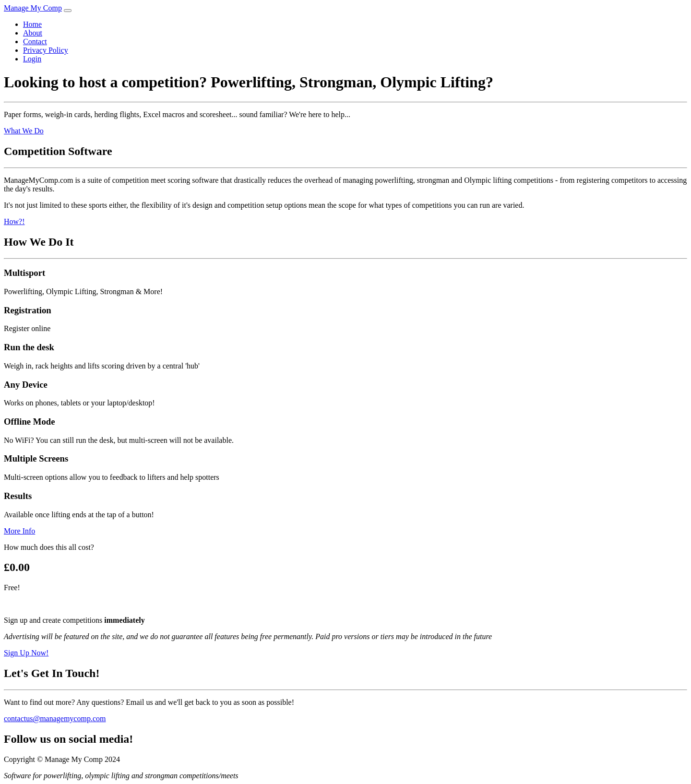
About (33, 33)
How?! (14, 221)
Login (32, 59)
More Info (19, 531)
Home (32, 24)
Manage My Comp (33, 8)
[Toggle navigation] (68, 11)
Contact (35, 42)
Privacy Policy (46, 50)
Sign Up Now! (26, 653)
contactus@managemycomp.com (55, 719)
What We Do (24, 131)
